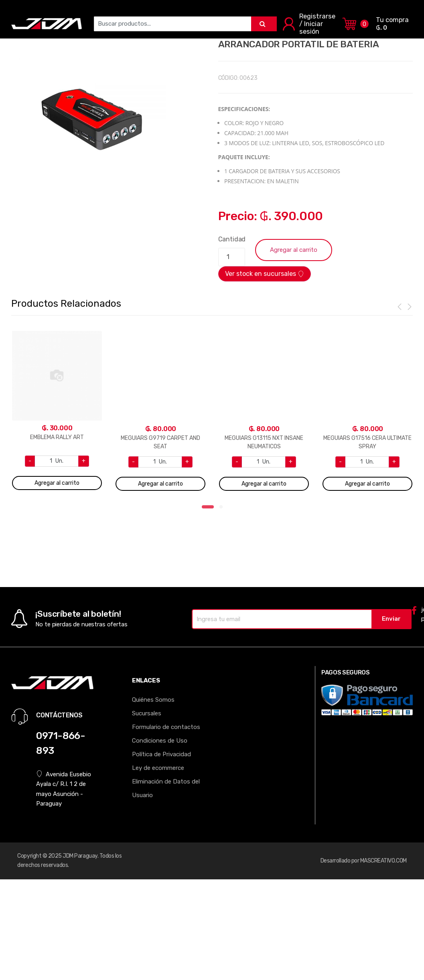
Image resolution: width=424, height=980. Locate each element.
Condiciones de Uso (160, 741)
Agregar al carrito (294, 250)
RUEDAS (285, 15)
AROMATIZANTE (33, 15)
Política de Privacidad (161, 754)
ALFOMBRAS (132, 15)
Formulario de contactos (166, 727)
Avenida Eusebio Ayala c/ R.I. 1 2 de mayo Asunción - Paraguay (64, 789)
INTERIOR (213, 15)
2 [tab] (223, 509)
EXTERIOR (320, 15)
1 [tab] (208, 509)
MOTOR (353, 15)
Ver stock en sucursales (265, 274)
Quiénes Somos (153, 700)
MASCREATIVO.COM (383, 861)
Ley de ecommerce (158, 768)
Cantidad (232, 239)
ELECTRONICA (85, 15)
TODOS (382, 15)
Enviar (391, 619)
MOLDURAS (174, 15)
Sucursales (147, 713)
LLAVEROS (250, 15)
